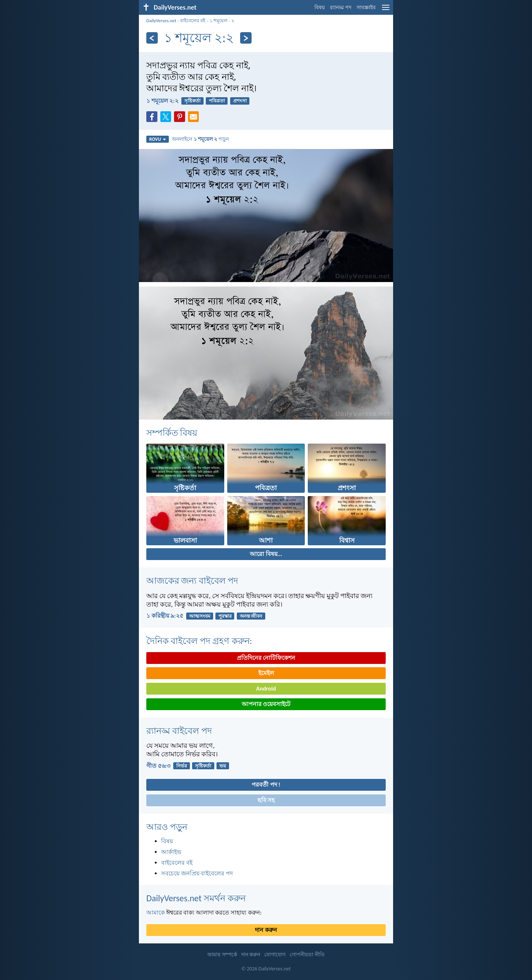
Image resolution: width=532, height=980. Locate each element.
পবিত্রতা (217, 101)
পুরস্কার (225, 616)
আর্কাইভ (171, 852)
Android (266, 689)
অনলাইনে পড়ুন (200, 139)
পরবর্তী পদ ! (266, 785)
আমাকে (156, 913)
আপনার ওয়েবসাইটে (266, 704)
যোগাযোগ (275, 955)
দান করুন (266, 930)
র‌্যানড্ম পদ (341, 8)
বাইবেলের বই (193, 21)
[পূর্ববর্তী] (152, 38)
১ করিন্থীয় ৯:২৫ (165, 616)
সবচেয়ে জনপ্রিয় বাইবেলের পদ (197, 873)
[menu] (386, 10)
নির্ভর (182, 766)
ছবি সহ (266, 800)
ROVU (158, 139)
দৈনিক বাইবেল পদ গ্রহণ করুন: (199, 641)
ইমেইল (266, 673)
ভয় (223, 766)
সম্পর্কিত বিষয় (172, 433)
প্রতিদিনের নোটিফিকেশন (266, 658)
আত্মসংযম (200, 616)
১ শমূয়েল (219, 21)
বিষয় (320, 8)
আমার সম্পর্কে (222, 955)
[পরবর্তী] (246, 38)
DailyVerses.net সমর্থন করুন (196, 898)
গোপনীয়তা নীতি (307, 955)
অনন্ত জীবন (251, 616)
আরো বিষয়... (266, 554)
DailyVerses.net (161, 21)
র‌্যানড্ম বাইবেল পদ (179, 731)
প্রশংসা (240, 101)
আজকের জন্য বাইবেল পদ (192, 581)
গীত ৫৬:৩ (158, 766)
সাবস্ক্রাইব (366, 8)
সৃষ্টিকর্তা (192, 101)
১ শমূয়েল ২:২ (162, 101)
